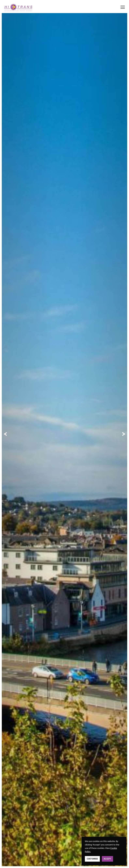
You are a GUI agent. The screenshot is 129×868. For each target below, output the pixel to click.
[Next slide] (123, 434)
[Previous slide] (6, 434)
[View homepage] (18, 7)
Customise (92, 859)
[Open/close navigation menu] (123, 7)
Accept (107, 859)
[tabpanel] (64, 434)
